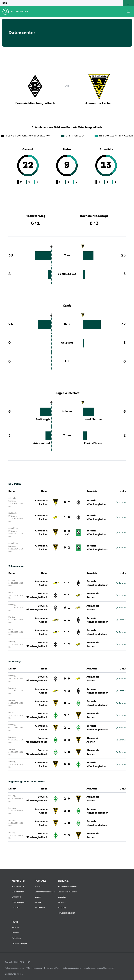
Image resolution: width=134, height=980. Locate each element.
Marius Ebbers (93, 443)
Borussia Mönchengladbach (97, 502)
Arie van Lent (42, 443)
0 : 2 (67, 502)
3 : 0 (67, 752)
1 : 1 (67, 583)
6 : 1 (67, 608)
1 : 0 (67, 517)
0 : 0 (67, 679)
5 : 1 (67, 715)
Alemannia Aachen (41, 502)
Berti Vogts (43, 419)
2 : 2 (67, 740)
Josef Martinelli (94, 419)
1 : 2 (67, 644)
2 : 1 (67, 595)
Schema (121, 502)
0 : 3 (67, 703)
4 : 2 (67, 691)
